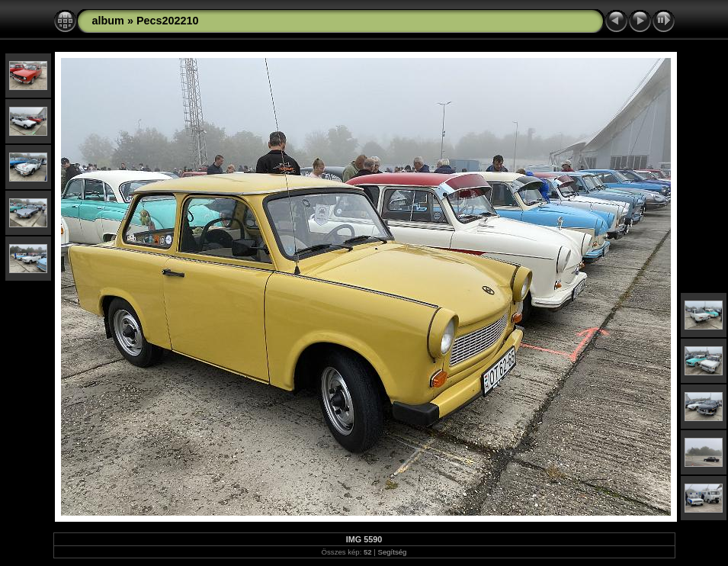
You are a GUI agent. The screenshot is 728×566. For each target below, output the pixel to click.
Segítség (393, 552)
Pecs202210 (168, 21)
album (108, 21)
